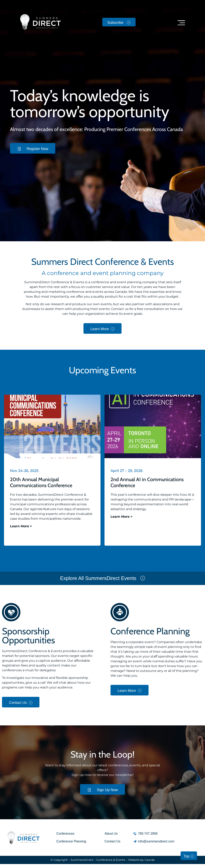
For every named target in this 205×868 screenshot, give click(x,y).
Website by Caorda (141, 860)
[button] (181, 23)
